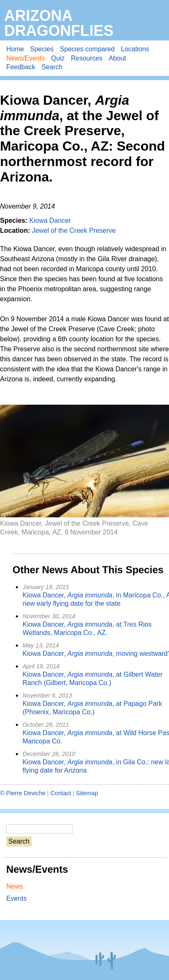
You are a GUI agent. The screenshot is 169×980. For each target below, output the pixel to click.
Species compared (87, 49)
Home (15, 49)
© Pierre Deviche (23, 793)
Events (16, 898)
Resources (87, 58)
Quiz (58, 58)
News (15, 886)
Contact (61, 793)
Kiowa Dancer (50, 220)
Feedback (21, 67)
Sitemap (87, 793)
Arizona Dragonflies (59, 23)
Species (42, 49)
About (117, 58)
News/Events (25, 58)
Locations (135, 49)
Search (52, 67)
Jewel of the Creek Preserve (74, 231)
